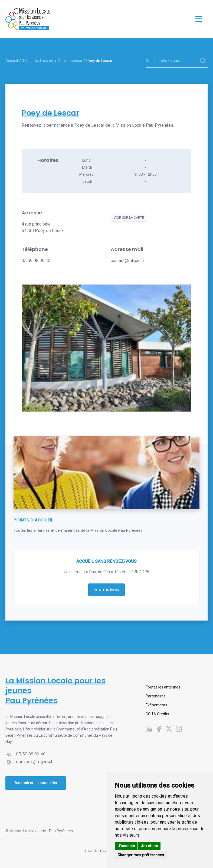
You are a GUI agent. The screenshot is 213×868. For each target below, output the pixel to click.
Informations (106, 589)
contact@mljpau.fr (127, 261)
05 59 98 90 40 (36, 261)
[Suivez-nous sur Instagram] (179, 729)
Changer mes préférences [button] (141, 855)
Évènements (156, 705)
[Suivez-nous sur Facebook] (159, 729)
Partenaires (156, 696)
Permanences (70, 61)
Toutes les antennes (163, 687)
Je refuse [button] (149, 846)
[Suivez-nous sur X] (169, 729)
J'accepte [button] (126, 846)
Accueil (12, 61)
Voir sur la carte (129, 218)
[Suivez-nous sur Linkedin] (149, 729)
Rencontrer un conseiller (36, 783)
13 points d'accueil (38, 61)
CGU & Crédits (157, 714)
